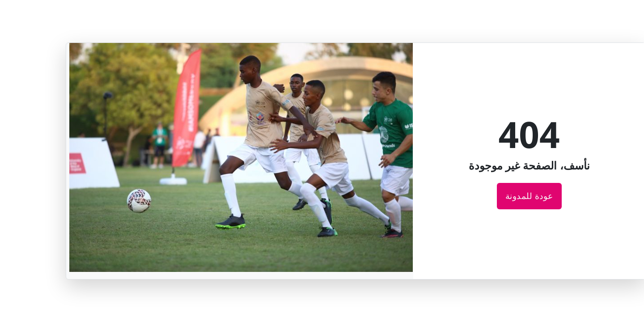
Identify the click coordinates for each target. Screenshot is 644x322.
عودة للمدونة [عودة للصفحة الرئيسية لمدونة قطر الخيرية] (496, 196)
